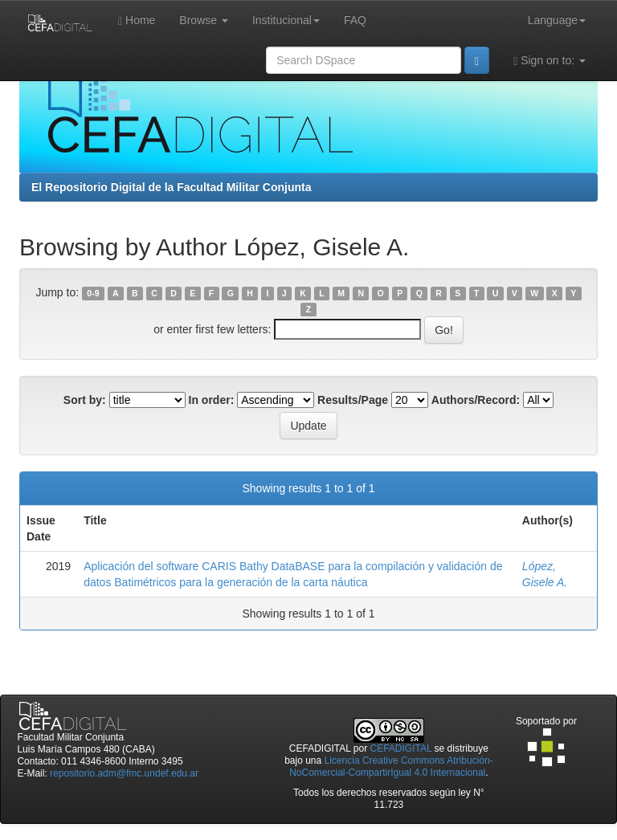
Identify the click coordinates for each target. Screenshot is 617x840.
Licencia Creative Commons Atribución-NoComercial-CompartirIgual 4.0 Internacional (391, 767)
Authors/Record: (476, 400)
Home (137, 20)
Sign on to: (550, 61)
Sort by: (85, 400)
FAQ (355, 20)
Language (557, 20)
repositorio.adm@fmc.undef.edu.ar (124, 773)
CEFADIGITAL (401, 748)
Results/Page (353, 400)
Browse (204, 20)
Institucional (286, 20)
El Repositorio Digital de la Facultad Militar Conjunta (171, 187)
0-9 (93, 293)
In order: (212, 400)
